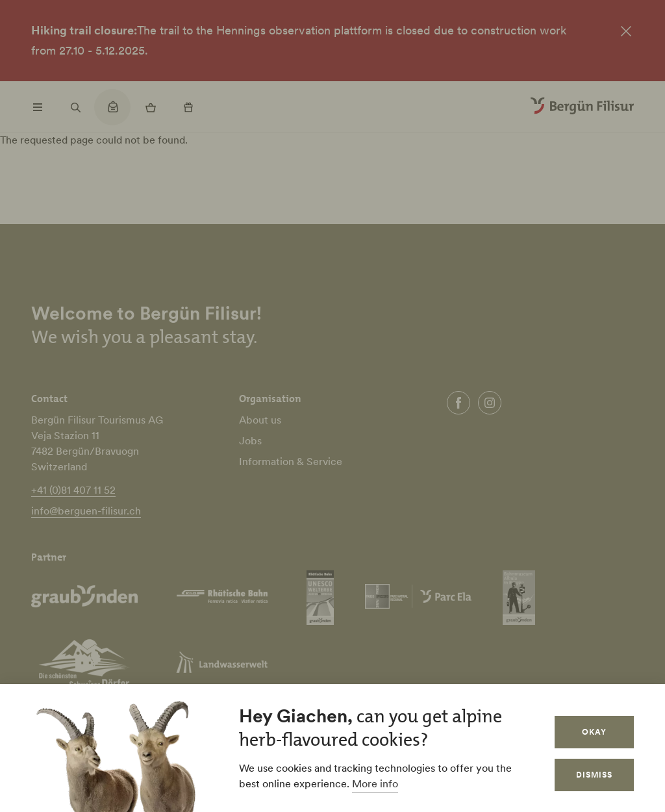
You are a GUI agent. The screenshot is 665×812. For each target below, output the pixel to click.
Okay (594, 732)
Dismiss (594, 775)
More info (375, 783)
